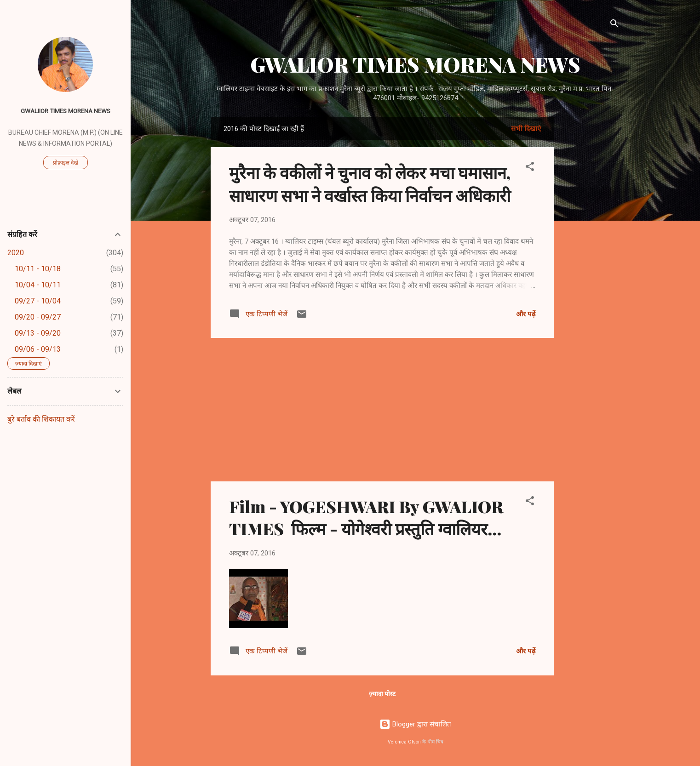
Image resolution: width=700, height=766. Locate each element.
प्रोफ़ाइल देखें (66, 163)
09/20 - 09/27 (38, 317)
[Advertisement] (591, 255)
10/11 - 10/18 (38, 269)
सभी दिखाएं (526, 129)
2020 (16, 253)
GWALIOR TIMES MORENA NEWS (415, 64)
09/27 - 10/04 (38, 301)
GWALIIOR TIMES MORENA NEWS (66, 111)
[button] (530, 168)
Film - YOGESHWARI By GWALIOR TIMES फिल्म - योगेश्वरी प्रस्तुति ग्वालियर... (366, 517)
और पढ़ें (526, 314)
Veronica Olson (404, 742)
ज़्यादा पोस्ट (382, 694)
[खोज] (614, 25)
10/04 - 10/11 (38, 285)
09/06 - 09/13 (38, 349)
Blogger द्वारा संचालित (415, 724)
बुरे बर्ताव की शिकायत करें (41, 419)
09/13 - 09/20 (38, 333)
